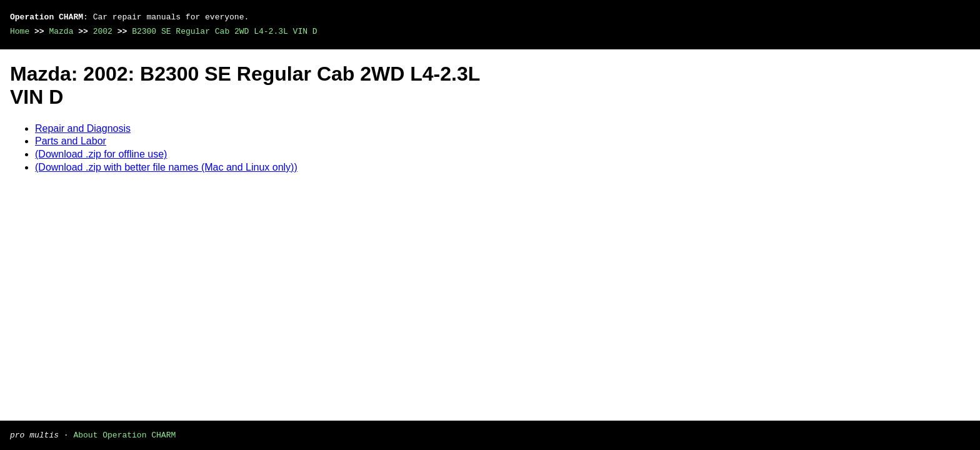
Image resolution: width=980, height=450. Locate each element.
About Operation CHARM (124, 434)
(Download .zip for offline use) (101, 154)
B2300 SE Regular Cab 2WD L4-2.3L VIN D (224, 31)
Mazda (61, 31)
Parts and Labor (71, 141)
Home (20, 31)
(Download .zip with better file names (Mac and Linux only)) (166, 167)
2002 (103, 31)
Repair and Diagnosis (83, 128)
